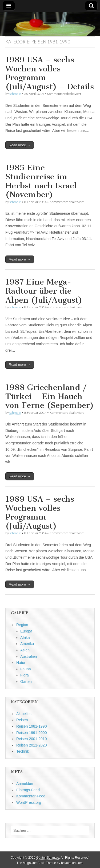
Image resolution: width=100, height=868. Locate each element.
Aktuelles (24, 714)
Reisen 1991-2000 (31, 733)
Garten (26, 682)
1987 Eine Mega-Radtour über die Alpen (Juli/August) (44, 291)
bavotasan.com (72, 863)
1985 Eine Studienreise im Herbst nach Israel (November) (41, 181)
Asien (25, 650)
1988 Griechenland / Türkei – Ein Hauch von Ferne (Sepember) (50, 396)
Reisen (22, 720)
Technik (23, 751)
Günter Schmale (48, 858)
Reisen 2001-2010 (31, 739)
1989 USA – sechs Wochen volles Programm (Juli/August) (40, 512)
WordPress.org (29, 802)
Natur (21, 663)
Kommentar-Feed (31, 796)
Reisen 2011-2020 (31, 745)
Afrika (25, 638)
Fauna (26, 669)
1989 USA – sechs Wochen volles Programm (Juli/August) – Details (50, 73)
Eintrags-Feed (28, 790)
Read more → (20, 145)
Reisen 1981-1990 (31, 726)
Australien (29, 656)
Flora (25, 675)
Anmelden (25, 784)
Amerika (27, 644)
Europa (26, 631)
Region (22, 625)
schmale (15, 94)
